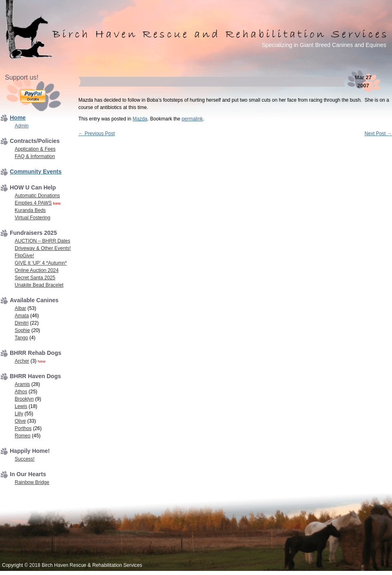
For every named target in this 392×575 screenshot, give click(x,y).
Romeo (23, 436)
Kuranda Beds (30, 210)
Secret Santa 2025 (35, 278)
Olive (20, 421)
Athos (21, 392)
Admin (22, 126)
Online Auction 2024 (37, 270)
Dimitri (22, 323)
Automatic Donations (37, 196)
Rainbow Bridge (32, 482)
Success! (25, 459)
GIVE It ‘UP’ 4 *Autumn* (41, 263)
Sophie (22, 330)
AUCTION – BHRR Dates (42, 241)
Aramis (22, 384)
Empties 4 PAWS (33, 203)
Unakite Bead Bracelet (39, 285)
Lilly (19, 414)
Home (18, 118)
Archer (22, 361)
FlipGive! (24, 256)
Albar (20, 308)
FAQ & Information (35, 156)
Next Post (378, 134)
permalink (192, 119)
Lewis (21, 406)
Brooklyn (24, 399)
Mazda (140, 119)
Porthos (23, 428)
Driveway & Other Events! (43, 248)
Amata (22, 316)
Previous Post (97, 134)
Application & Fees (35, 149)
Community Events (36, 172)
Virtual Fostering (32, 218)
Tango (21, 338)
